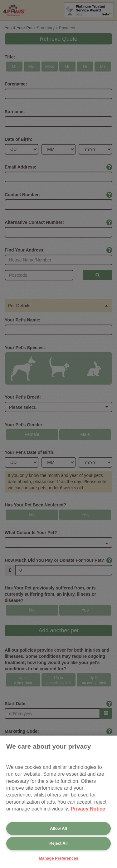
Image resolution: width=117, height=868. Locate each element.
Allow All (58, 828)
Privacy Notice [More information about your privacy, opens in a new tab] (88, 809)
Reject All (58, 843)
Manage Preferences (58, 858)
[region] (58, 802)
